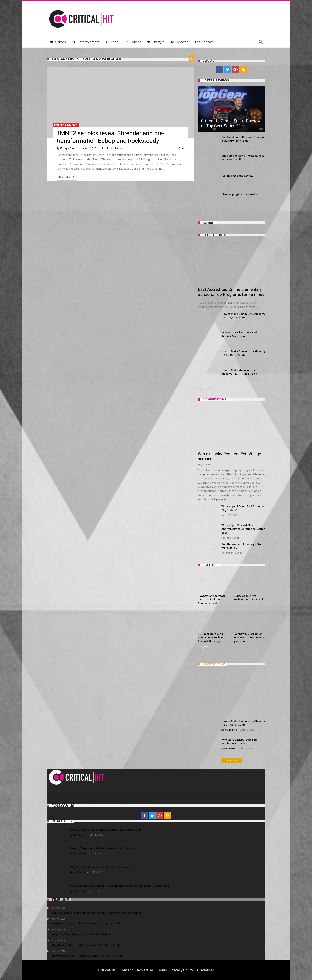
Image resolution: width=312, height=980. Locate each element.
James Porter (229, 749)
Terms (162, 970)
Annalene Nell (230, 730)
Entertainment (66, 125)
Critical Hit (107, 970)
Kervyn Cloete (69, 148)
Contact (126, 970)
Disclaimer (205, 970)
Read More (67, 177)
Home (50, 54)
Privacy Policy (182, 970)
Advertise (145, 970)
